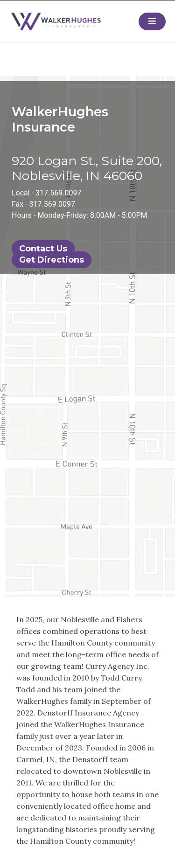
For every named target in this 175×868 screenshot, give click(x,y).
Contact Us (43, 249)
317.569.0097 (58, 193)
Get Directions (52, 260)
